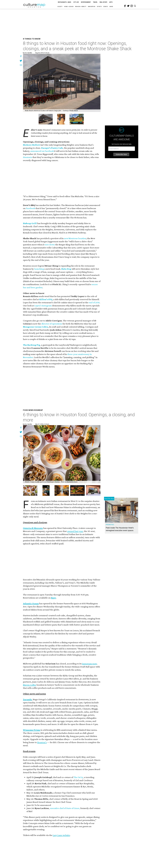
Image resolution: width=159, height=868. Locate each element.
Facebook (30, 208)
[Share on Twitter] (21, 61)
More (111, 7)
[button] (30, 490)
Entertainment (86, 2)
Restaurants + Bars (64, 2)
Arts (111, 2)
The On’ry (78, 777)
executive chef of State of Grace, (65, 808)
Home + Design (69, 7)
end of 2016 (94, 302)
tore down (50, 245)
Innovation (92, 7)
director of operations (52, 324)
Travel (95, 2)
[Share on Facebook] (21, 56)
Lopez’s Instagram (43, 306)
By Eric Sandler (27, 53)
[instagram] (132, 6)
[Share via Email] (21, 65)
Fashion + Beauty (81, 7)
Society (60, 7)
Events (106, 7)
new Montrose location (75, 238)
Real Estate (103, 2)
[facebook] (125, 6)
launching (39, 269)
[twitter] (128, 6)
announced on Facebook (42, 151)
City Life (76, 2)
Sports (99, 7)
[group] (46, 119)
